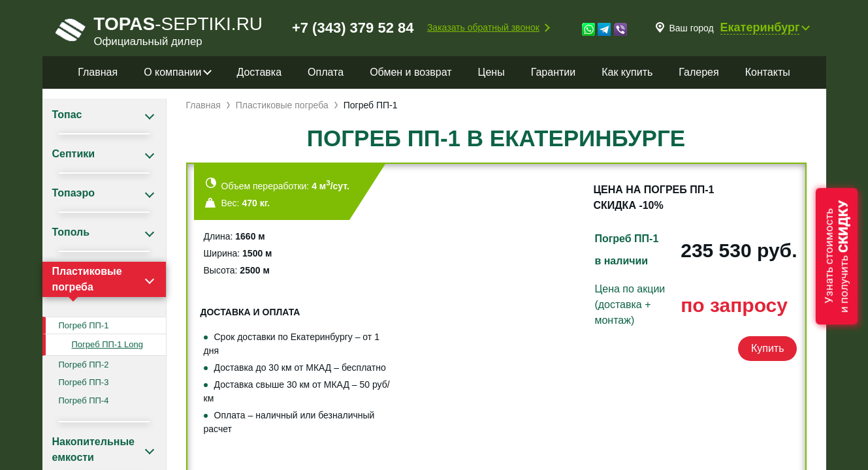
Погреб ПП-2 (84, 365)
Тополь (71, 232)
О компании (172, 72)
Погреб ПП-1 (84, 325)
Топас (67, 115)
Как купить (627, 72)
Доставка (259, 72)
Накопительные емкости (93, 449)
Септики (74, 154)
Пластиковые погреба (87, 279)
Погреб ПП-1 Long (107, 344)
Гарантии (554, 72)
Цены (491, 72)
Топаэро (73, 193)
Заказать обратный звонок (483, 27)
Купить (768, 348)
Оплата (326, 72)
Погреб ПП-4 (84, 400)
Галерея (699, 72)
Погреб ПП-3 (84, 382)
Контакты (768, 72)
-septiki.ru (159, 30)
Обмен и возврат (410, 72)
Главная (98, 72)
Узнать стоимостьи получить (837, 256)
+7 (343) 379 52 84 (353, 28)
